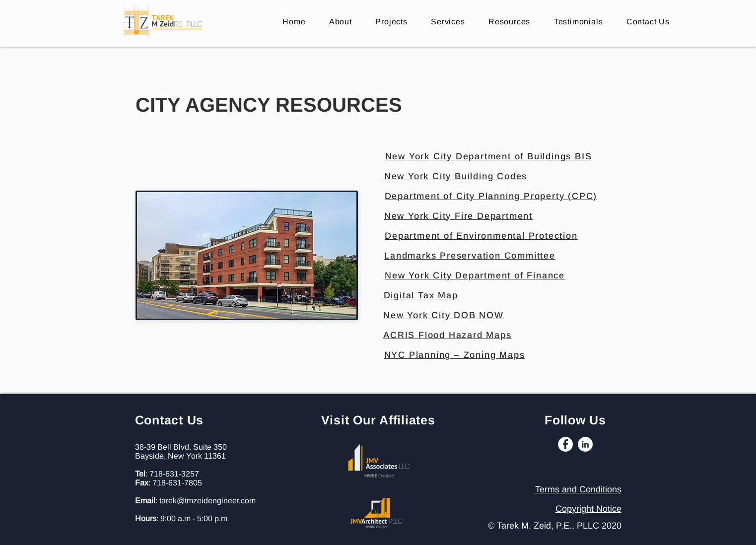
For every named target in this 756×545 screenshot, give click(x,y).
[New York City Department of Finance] (475, 275)
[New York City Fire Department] (459, 216)
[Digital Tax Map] (421, 295)
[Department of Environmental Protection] (481, 236)
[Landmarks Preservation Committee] (470, 256)
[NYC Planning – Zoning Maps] (455, 355)
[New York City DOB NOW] (444, 315)
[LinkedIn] (585, 444)
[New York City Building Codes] (456, 176)
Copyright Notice (588, 509)
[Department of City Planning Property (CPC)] (491, 196)
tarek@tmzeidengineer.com (207, 501)
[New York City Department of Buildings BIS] (489, 156)
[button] (509, 22)
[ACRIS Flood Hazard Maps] (448, 335)
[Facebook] (565, 444)
